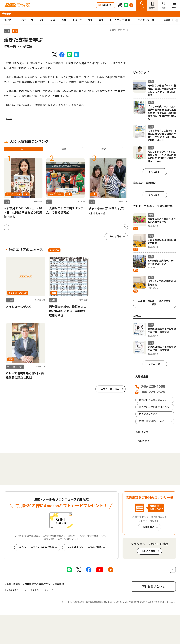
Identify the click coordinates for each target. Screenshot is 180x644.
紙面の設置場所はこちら (152, 421)
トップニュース (25, 20)
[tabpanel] (23, 189)
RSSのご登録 (149, 551)
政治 (90, 20)
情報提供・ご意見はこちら (153, 400)
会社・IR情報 (13, 584)
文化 (42, 20)
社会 (53, 20)
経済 (101, 20)
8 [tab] (92, 227)
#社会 (9, 119)
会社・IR (153, 8)
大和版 (6, 14)
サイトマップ (47, 590)
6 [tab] (72, 227)
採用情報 (59, 584)
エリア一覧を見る (110, 389)
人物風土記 (169, 20)
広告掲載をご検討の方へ (37, 584)
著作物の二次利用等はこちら (154, 407)
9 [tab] (103, 227)
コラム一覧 (154, 364)
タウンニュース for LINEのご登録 (36, 547)
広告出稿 (106, 5)
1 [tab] (20, 227)
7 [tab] (82, 227)
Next (125, 227)
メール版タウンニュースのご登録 (84, 547)
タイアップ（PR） (147, 20)
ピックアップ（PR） (121, 20)
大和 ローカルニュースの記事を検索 (154, 303)
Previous (6, 227)
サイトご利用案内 (31, 590)
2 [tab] (31, 227)
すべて (8, 20)
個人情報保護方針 (12, 590)
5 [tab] (61, 227)
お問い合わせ (156, 586)
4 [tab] (51, 227)
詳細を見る (149, 527)
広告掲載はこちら (148, 414)
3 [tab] (41, 227)
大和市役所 (143, 441)
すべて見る (154, 172)
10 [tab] (113, 227)
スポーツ (77, 20)
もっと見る (115, 237)
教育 (64, 20)
